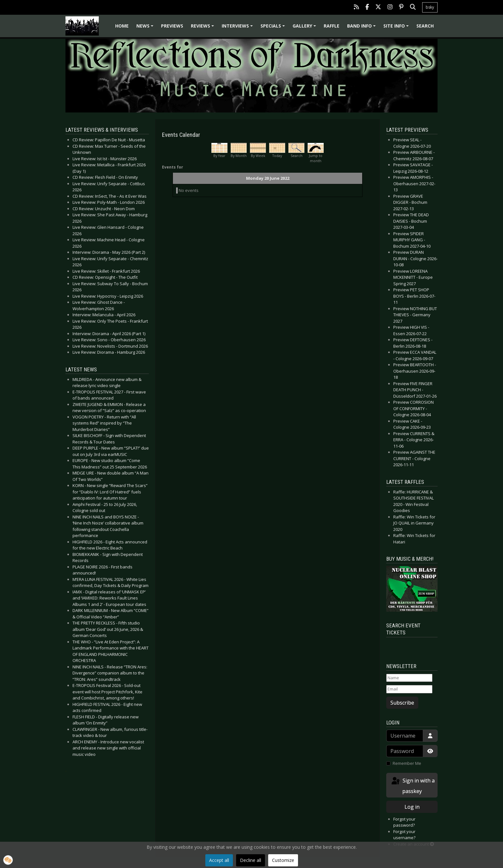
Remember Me (407, 763)
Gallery (305, 28)
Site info (397, 28)
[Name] (409, 678)
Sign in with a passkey (413, 785)
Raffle (332, 26)
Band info (362, 28)
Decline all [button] (251, 860)
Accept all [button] (219, 860)
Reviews (203, 28)
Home (122, 26)
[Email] (409, 689)
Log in (412, 807)
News (146, 28)
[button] (8, 860)
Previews (172, 26)
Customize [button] (283, 860)
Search (425, 26)
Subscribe (402, 703)
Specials (274, 28)
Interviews (238, 28)
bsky (430, 7)
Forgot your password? (404, 822)
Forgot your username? (404, 835)
